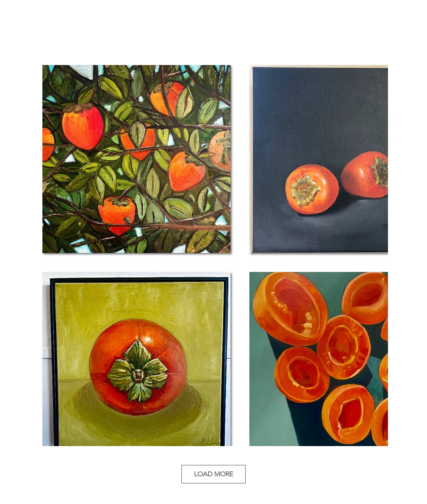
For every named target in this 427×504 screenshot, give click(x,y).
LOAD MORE (213, 474)
